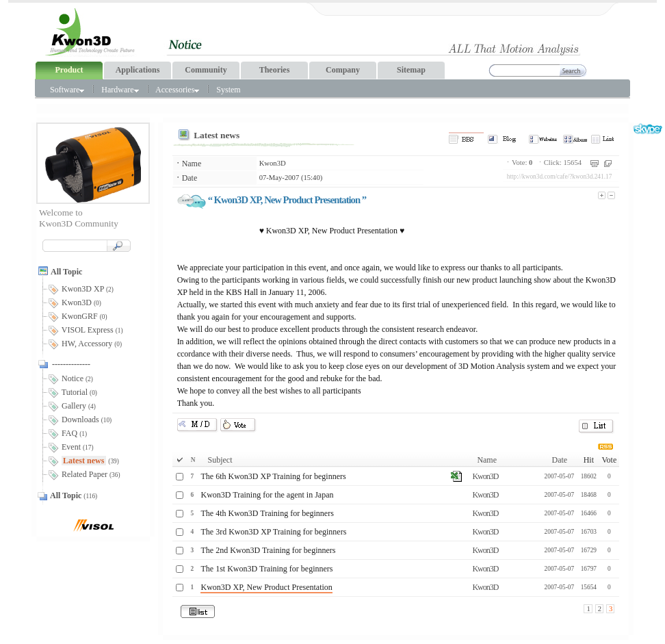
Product (69, 70)
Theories (275, 70)
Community (206, 70)
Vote (609, 460)
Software (67, 90)
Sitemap (411, 70)
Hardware (120, 90)
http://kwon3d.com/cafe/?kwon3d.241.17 (560, 177)
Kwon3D (273, 163)
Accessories (177, 90)
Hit (589, 460)
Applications (138, 70)
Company (343, 70)
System (228, 90)
